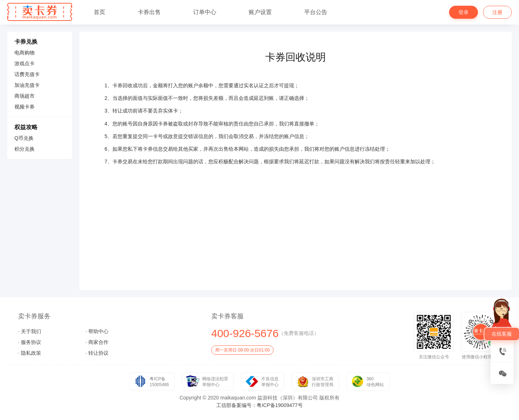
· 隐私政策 (30, 353)
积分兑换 (25, 149)
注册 (497, 12)
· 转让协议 (97, 353)
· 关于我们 (30, 331)
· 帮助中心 (97, 331)
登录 (463, 12)
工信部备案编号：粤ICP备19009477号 (259, 405)
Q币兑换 (24, 138)
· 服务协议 (30, 342)
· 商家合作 (97, 342)
